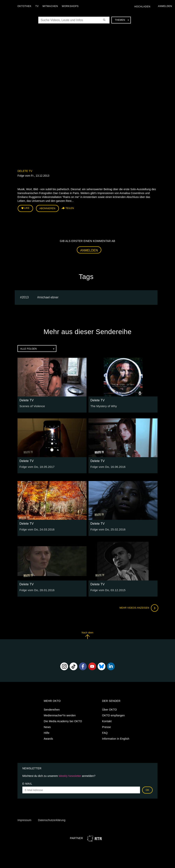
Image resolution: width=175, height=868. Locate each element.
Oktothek (25, 6)
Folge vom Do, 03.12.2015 (107, 590)
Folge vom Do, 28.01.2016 (36, 590)
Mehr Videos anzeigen (138, 607)
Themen (122, 20)
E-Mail (27, 783)
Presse (106, 726)
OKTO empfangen (113, 715)
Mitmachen (51, 6)
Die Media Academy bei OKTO (63, 720)
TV (38, 6)
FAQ (105, 732)
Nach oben (87, 635)
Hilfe (47, 732)
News (47, 726)
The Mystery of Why (103, 406)
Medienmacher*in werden (60, 715)
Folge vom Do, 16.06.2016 (107, 466)
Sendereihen (52, 709)
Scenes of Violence (31, 406)
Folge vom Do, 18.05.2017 (36, 466)
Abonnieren (47, 208)
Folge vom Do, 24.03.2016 (36, 529)
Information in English (116, 738)
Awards (48, 738)
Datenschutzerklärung (52, 820)
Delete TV (25, 171)
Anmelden (89, 250)
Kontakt (107, 720)
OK (147, 789)
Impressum (24, 820)
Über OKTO (109, 709)
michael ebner (49, 297)
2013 (25, 297)
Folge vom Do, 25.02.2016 (107, 529)
